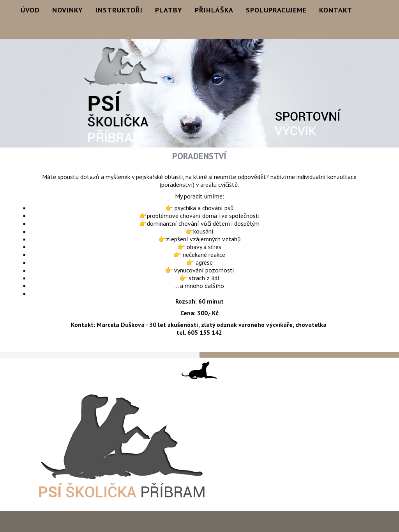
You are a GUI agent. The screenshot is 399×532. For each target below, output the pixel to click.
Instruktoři (119, 10)
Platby (169, 10)
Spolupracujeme (276, 10)
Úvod (30, 10)
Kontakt (336, 10)
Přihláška (214, 10)
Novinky (68, 10)
